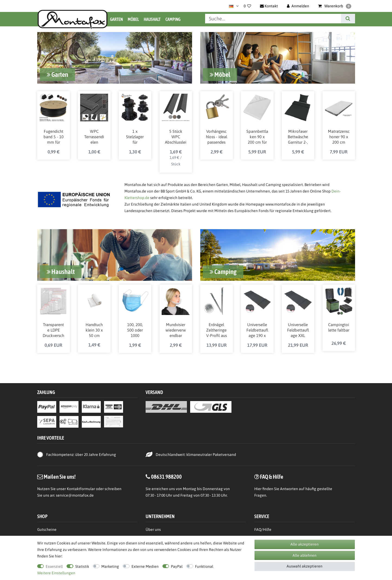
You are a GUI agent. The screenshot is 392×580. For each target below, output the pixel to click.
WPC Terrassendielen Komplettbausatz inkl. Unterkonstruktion (94, 139)
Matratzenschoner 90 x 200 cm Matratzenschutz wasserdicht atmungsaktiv (339, 139)
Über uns (153, 529)
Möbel (133, 19)
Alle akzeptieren (305, 544)
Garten (116, 19)
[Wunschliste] (247, 6)
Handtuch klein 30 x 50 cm (94, 329)
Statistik (82, 566)
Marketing (110, 566)
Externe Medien (145, 566)
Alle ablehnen (305, 555)
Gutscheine (47, 529)
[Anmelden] (298, 6)
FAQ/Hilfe (263, 529)
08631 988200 (166, 476)
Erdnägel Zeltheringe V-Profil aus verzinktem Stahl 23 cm (216, 329)
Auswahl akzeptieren (305, 566)
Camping (173, 19)
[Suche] (348, 19)
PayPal (177, 566)
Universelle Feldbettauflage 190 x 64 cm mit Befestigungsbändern (257, 329)
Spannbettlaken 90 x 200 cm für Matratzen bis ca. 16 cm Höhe (257, 139)
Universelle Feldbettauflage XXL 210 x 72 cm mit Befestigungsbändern (298, 329)
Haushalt (152, 19)
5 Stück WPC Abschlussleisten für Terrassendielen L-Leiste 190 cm (176, 139)
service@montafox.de (75, 495)
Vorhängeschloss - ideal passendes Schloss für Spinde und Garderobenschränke (217, 139)
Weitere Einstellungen (56, 573)
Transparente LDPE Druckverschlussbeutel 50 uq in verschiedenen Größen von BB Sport (53, 329)
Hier (258, 488)
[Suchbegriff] (273, 19)
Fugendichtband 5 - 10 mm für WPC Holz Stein (53, 139)
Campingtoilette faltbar (339, 326)
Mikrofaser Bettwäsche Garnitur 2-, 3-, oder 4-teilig (298, 139)
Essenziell (54, 566)
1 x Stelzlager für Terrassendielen (135, 139)
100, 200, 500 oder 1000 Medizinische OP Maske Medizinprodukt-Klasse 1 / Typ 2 (135, 329)
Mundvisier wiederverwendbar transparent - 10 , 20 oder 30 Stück (176, 329)
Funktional (204, 566)
